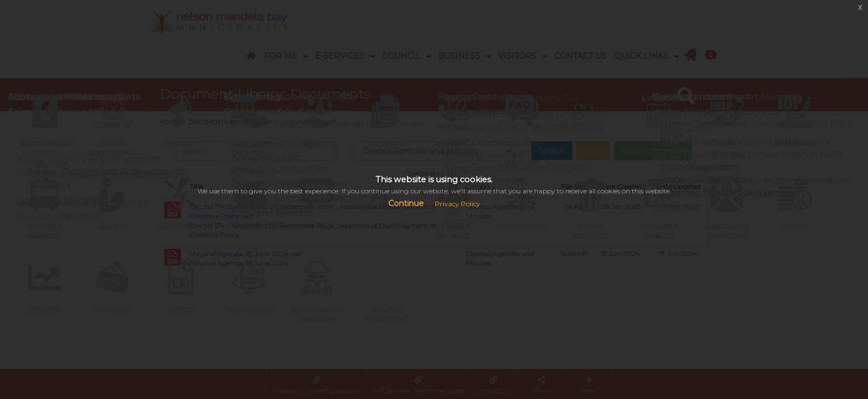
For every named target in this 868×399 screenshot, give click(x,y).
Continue (406, 203)
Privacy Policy (458, 204)
